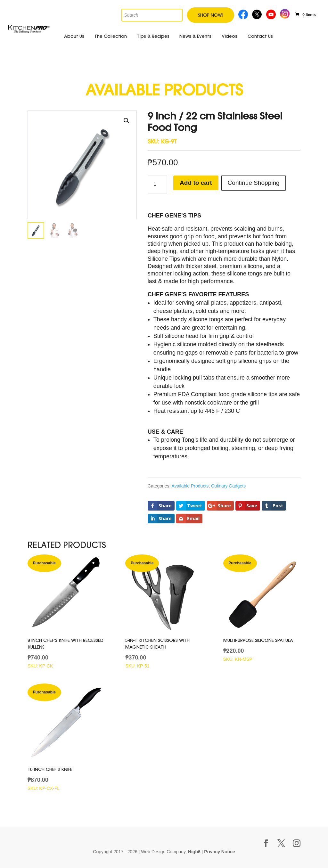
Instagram (285, 13)
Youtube (272, 14)
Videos (230, 36)
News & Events (195, 36)
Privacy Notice (220, 852)
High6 (194, 852)
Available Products (190, 486)
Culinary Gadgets (228, 486)
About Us (74, 36)
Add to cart (197, 183)
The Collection (111, 36)
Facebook (243, 14)
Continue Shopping (258, 183)
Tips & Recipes (153, 36)
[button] (127, 121)
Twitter (257, 14)
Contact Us (260, 36)
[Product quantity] (157, 184)
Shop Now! (211, 15)
